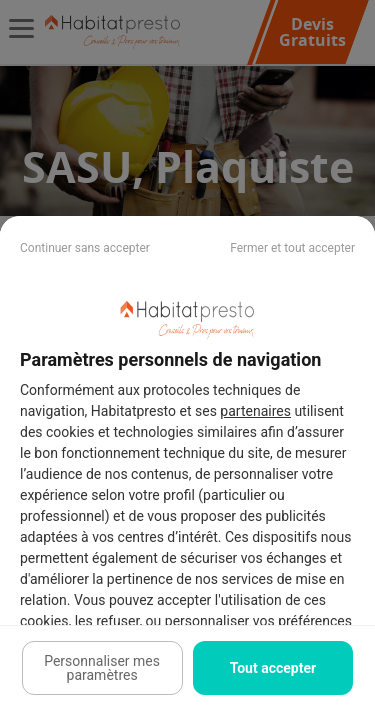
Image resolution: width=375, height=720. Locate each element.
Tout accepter (273, 668)
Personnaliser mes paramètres (102, 668)
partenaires (255, 411)
